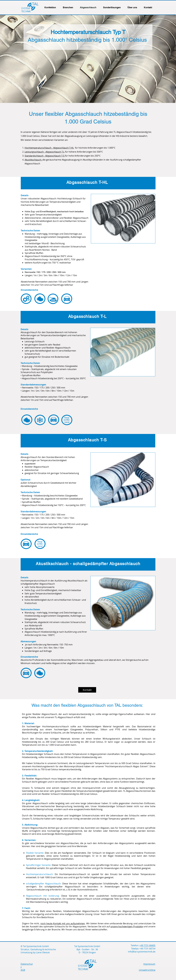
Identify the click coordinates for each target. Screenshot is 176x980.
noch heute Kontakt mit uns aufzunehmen (63, 923)
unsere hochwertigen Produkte (127, 926)
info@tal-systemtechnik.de (142, 952)
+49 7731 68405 (147, 945)
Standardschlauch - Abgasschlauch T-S (45, 156)
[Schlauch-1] (86, 96)
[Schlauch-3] (90, 96)
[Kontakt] (87, 690)
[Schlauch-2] (88, 96)
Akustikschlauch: (33, 160)
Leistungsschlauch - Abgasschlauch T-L (45, 152)
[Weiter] (161, 59)
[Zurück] (15, 59)
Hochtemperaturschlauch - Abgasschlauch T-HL (49, 148)
